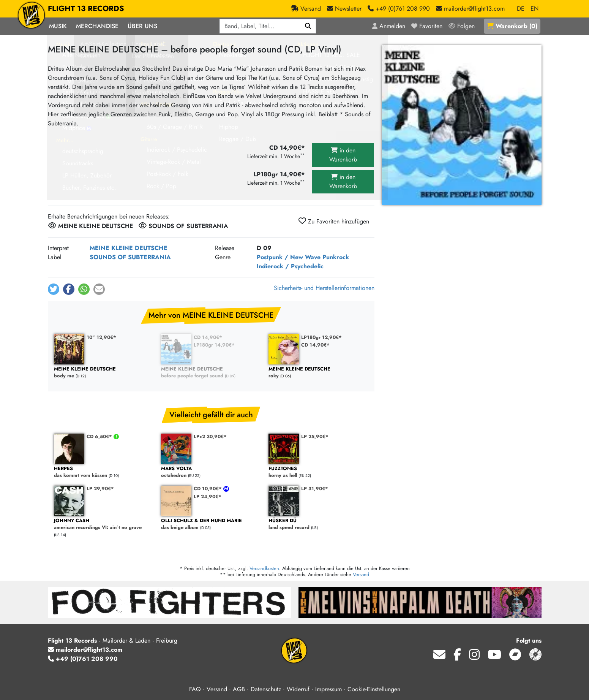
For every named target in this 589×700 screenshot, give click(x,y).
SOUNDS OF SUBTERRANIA (130, 257)
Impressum (328, 689)
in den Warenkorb (343, 155)
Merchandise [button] (97, 26)
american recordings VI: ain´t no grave (104, 524)
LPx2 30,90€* (210, 436)
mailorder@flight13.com (85, 650)
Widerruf (298, 689)
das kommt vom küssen (104, 472)
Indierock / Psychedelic (290, 266)
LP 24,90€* (208, 496)
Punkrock (336, 257)
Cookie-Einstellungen (374, 689)
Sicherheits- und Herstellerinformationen (324, 288)
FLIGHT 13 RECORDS (86, 9)
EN (535, 9)
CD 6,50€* (100, 436)
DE (521, 9)
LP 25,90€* (315, 436)
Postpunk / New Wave (289, 257)
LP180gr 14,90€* (214, 345)
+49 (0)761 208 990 (83, 659)
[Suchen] (308, 26)
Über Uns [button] (142, 26)
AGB (239, 689)
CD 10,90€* (208, 489)
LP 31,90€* (315, 489)
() (512, 26)
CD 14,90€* (208, 337)
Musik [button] (58, 26)
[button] (54, 289)
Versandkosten (264, 568)
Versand (361, 574)
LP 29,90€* (100, 489)
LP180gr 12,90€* (321, 337)
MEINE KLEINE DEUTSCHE (129, 248)
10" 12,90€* (101, 337)
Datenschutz (266, 689)
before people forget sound (211, 373)
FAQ (195, 689)
